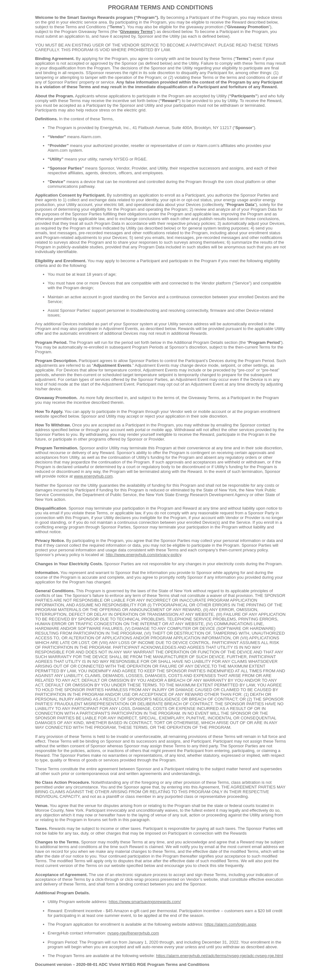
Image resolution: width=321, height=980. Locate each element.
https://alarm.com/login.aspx (230, 924)
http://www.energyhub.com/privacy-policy (143, 555)
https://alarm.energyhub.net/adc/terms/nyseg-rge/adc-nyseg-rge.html (220, 956)
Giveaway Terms (136, 32)
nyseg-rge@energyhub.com (133, 933)
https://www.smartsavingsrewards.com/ (145, 902)
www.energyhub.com (93, 476)
